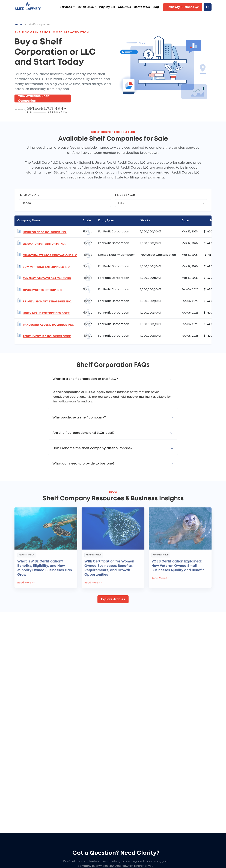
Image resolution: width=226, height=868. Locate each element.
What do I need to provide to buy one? (83, 464)
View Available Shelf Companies (34, 98)
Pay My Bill (107, 7)
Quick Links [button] (86, 7)
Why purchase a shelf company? (79, 418)
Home (18, 25)
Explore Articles (113, 599)
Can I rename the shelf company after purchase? (92, 448)
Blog (156, 7)
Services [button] (66, 7)
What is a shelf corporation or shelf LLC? (85, 379)
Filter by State (29, 195)
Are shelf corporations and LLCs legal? (83, 433)
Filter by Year (125, 195)
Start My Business (183, 7)
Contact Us (142, 7)
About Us (124, 7)
